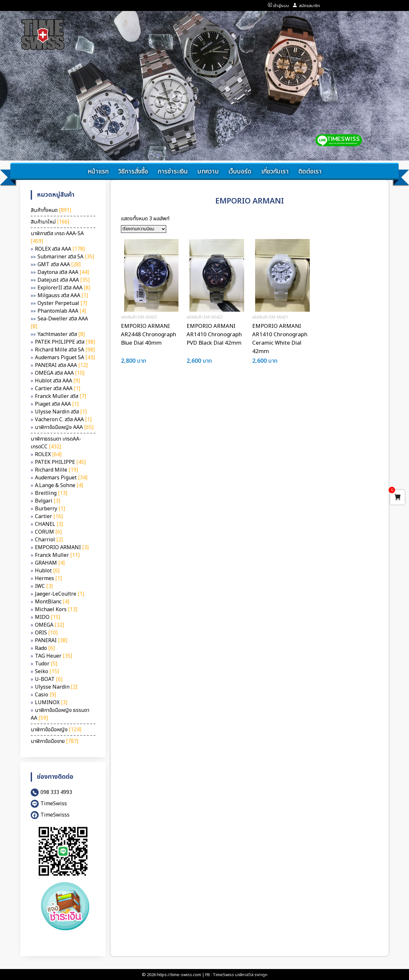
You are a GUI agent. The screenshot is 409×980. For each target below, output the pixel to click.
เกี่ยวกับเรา (275, 172)
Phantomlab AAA (62, 311)
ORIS (46, 633)
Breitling (51, 493)
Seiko (47, 672)
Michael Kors (56, 610)
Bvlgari (48, 501)
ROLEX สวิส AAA (60, 249)
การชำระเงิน (173, 172)
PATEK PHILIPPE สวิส (65, 342)
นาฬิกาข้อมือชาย (54, 741)
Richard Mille (56, 470)
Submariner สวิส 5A (66, 257)
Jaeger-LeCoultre (59, 594)
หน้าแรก (98, 172)
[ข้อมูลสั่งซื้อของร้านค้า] (144, 229)
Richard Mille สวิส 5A (65, 350)
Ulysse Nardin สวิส (61, 412)
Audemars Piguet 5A (65, 358)
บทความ (208, 172)
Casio (45, 695)
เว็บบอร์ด (240, 172)
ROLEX (48, 454)
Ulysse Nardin (56, 687)
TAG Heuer (54, 656)
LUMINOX (51, 703)
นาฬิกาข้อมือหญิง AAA (64, 427)
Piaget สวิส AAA (57, 404)
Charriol (49, 540)
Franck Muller (57, 555)
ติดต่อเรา (310, 172)
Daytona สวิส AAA (63, 272)
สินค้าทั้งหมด (51, 210)
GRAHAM (50, 563)
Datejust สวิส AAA (64, 280)
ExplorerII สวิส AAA (64, 288)
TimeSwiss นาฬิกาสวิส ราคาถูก (240, 975)
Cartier (49, 516)
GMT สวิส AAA (59, 265)
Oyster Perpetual (62, 303)
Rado (45, 648)
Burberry (50, 509)
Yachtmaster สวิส (61, 334)
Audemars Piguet (61, 478)
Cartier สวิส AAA (58, 389)
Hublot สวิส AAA (57, 381)
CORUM (48, 532)
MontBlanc (52, 602)
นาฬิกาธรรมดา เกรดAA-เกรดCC (56, 443)
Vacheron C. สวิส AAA (63, 420)
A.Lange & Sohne (59, 485)
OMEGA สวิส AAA (60, 373)
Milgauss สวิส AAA (63, 296)
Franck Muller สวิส (60, 396)
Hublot (47, 571)
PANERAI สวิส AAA (61, 365)
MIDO (48, 617)
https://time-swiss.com (179, 975)
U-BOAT (49, 679)
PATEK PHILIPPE (60, 462)
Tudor (46, 664)
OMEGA (49, 625)
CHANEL (49, 524)
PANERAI (51, 641)
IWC (44, 586)
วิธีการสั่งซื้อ (133, 172)
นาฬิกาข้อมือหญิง (56, 730)
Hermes (48, 579)
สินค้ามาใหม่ (50, 222)
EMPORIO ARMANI (62, 547)
